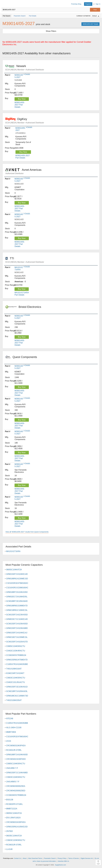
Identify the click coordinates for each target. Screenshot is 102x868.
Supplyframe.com (60, 865)
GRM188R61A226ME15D (17, 579)
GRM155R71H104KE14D (17, 574)
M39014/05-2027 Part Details (20, 105)
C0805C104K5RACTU (16, 646)
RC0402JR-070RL (14, 750)
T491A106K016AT (14, 669)
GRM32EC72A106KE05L (17, 597)
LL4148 (9, 849)
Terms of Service (74, 858)
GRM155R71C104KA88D (17, 773)
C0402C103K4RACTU (16, 651)
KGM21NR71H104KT (15, 673)
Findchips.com (4, 4)
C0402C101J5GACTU (15, 682)
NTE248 (10, 719)
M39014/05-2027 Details (90, 24)
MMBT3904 (11, 732)
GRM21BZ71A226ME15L (17, 637)
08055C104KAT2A (14, 570)
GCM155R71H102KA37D (17, 642)
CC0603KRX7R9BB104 (16, 655)
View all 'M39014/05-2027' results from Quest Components (27, 532)
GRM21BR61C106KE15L (17, 610)
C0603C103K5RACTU (16, 840)
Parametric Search (50, 858)
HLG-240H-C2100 (14, 728)
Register (88, 4)
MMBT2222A (12, 809)
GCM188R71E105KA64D (17, 601)
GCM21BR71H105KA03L (17, 691)
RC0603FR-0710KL (14, 804)
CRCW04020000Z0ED (16, 791)
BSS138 (10, 800)
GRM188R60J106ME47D (17, 606)
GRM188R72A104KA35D (17, 592)
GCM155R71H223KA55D (17, 615)
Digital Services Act (87, 858)
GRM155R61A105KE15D (17, 827)
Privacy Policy (62, 858)
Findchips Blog (76, 4)
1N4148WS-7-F (13, 782)
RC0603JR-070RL (14, 845)
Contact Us (17, 858)
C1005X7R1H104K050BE (17, 664)
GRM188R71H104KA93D (17, 755)
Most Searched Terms (35, 858)
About (25, 858)
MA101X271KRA (13, 551)
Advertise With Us (63, 861)
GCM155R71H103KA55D (17, 624)
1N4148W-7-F (12, 768)
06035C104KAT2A (14, 836)
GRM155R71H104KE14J (17, 633)
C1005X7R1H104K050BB (17, 723)
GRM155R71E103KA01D (17, 687)
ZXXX (9, 741)
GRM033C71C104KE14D (17, 619)
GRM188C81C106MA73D (17, 696)
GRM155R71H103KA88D (17, 628)
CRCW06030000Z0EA (16, 786)
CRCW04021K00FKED (16, 759)
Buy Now (22, 99)
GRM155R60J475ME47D (17, 660)
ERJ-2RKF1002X (13, 818)
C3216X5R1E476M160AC (17, 583)
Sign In (98, 4)
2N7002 (9, 831)
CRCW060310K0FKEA (16, 746)
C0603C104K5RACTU (16, 678)
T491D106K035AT (14, 700)
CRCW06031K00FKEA (16, 822)
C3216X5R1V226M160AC (17, 588)
